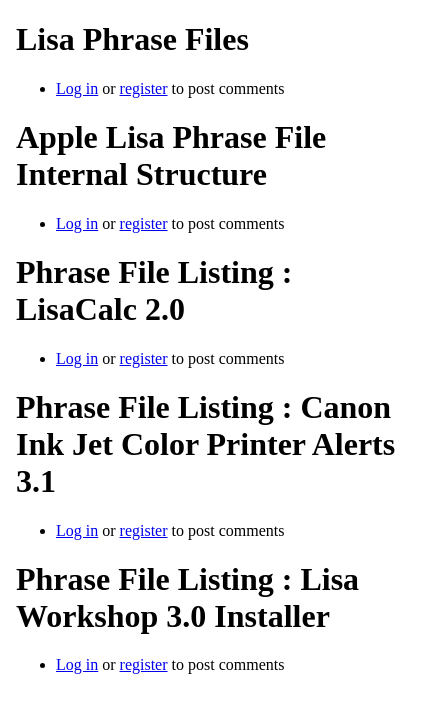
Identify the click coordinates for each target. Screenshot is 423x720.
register (144, 88)
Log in (77, 88)
